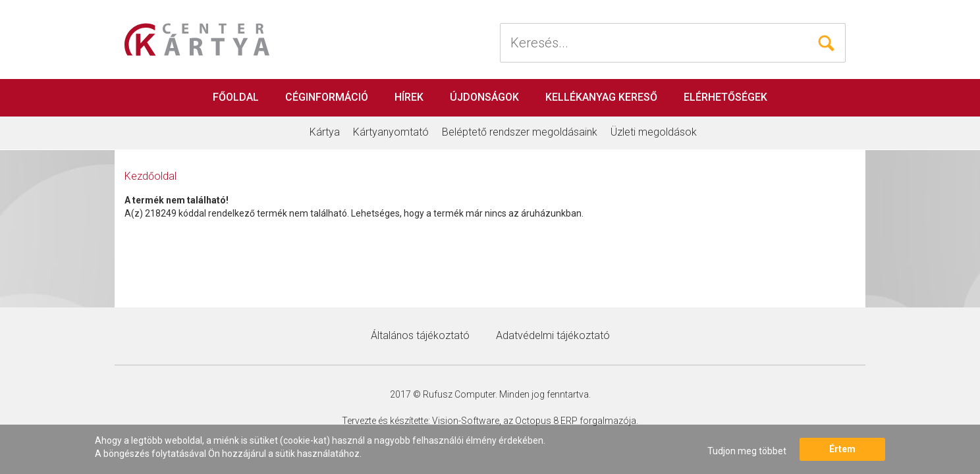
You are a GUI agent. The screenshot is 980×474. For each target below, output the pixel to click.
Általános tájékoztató (420, 335)
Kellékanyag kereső (601, 97)
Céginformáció (327, 97)
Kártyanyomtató (391, 132)
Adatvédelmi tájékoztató (553, 335)
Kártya (325, 132)
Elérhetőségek (725, 97)
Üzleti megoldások (654, 132)
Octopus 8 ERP (546, 421)
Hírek (409, 97)
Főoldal (236, 97)
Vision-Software (466, 421)
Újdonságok (484, 97)
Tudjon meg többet (747, 451)
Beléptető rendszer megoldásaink (520, 132)
